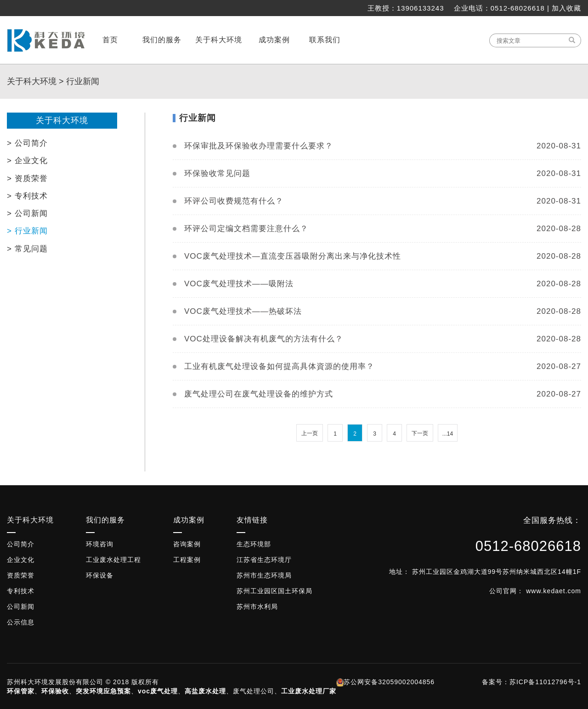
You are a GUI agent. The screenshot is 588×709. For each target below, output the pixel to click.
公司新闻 (21, 607)
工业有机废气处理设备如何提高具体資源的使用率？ (279, 366)
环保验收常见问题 (217, 173)
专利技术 (21, 591)
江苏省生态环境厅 (264, 560)
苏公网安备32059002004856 (389, 682)
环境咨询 (100, 544)
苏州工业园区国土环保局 (274, 591)
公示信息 (21, 622)
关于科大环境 (32, 81)
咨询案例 (187, 544)
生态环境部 (254, 544)
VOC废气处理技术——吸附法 (239, 284)
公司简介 (21, 544)
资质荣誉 (21, 575)
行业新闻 (83, 81)
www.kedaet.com (554, 591)
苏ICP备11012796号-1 (545, 682)
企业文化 (21, 560)
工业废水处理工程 (113, 560)
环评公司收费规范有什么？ (234, 201)
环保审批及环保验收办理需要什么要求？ (259, 146)
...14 (448, 434)
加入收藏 (566, 8)
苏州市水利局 (257, 607)
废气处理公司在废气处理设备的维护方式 (259, 394)
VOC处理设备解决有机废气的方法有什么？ (264, 339)
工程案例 (187, 560)
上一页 (310, 433)
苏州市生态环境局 (264, 575)
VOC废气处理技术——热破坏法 (243, 311)
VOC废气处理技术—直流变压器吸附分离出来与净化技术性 (293, 256)
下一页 (420, 433)
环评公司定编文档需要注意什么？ (246, 229)
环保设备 (100, 575)
